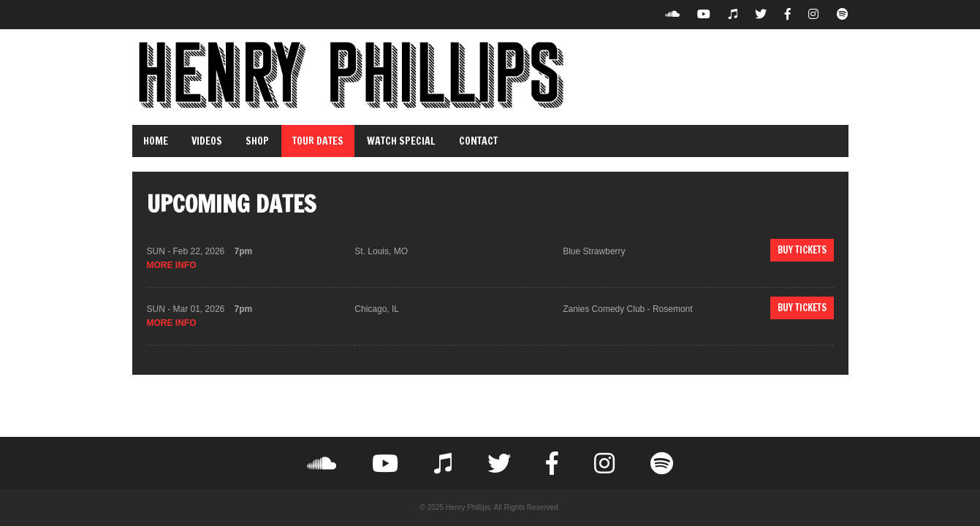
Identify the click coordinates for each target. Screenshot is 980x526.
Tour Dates (318, 141)
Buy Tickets (802, 250)
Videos (207, 141)
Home (156, 141)
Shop (257, 141)
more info (172, 265)
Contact (478, 141)
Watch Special (401, 141)
